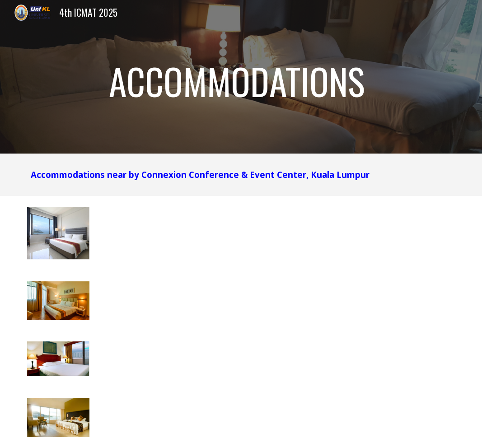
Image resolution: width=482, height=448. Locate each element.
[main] (241, 77)
